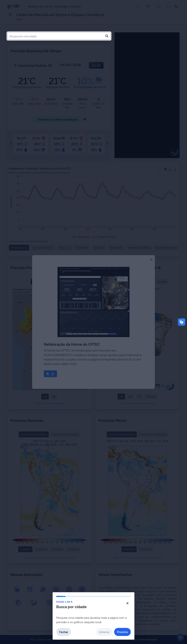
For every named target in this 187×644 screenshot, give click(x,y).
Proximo (122, 632)
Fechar (64, 632)
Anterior (104, 632)
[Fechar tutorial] (127, 603)
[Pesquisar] (107, 36)
